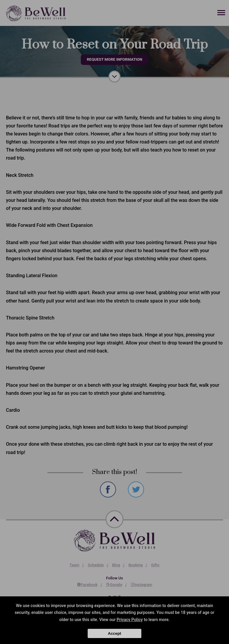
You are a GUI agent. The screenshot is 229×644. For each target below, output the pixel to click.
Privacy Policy (130, 620)
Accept (114, 633)
